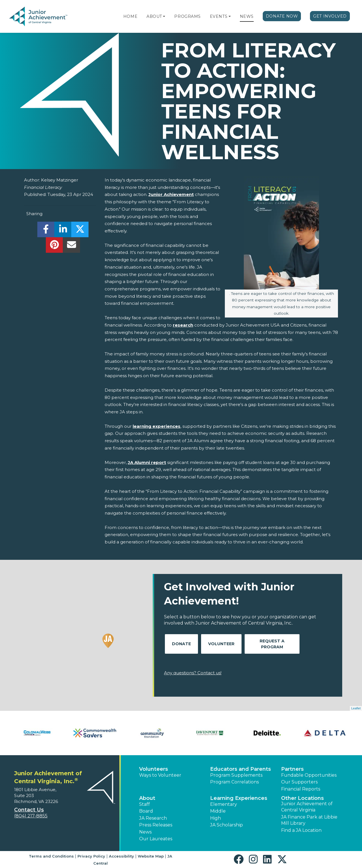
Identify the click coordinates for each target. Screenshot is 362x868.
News (247, 16)
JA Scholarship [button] (227, 825)
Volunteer (221, 644)
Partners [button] (292, 769)
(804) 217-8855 (31, 816)
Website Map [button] (151, 856)
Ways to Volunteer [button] (160, 775)
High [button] (216, 818)
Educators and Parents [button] (241, 769)
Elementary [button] (224, 804)
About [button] (147, 798)
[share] (46, 231)
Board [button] (146, 811)
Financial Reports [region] (301, 789)
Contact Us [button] (29, 810)
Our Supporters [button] (299, 782)
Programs (187, 16)
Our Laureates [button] (156, 839)
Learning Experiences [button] (239, 798)
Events (219, 16)
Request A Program (272, 644)
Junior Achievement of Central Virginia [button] (307, 807)
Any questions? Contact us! (193, 673)
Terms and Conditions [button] (51, 856)
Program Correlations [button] (234, 782)
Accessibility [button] (121, 856)
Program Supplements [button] (236, 775)
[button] (164, 16)
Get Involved (330, 16)
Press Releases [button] (156, 825)
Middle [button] (218, 811)
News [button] (145, 832)
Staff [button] (145, 804)
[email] (71, 246)
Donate (181, 644)
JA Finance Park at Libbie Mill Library (309, 820)
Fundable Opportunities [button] (309, 775)
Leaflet (356, 708)
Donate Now (282, 16)
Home (130, 16)
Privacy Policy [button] (91, 856)
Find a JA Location (301, 830)
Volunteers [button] (154, 769)
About (154, 16)
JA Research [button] (153, 818)
